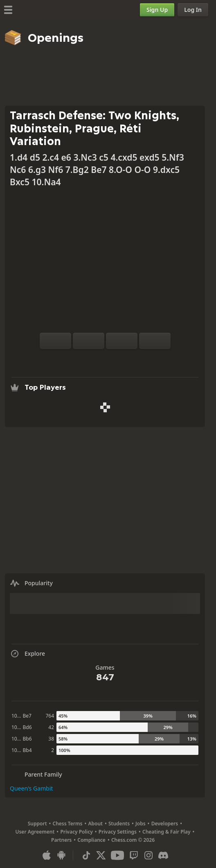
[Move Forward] (155, 341)
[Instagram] (148, 855)
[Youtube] (117, 855)
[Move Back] (122, 341)
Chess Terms (68, 824)
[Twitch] (134, 855)
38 (51, 739)
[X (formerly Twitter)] (101, 855)
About (95, 824)
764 (50, 716)
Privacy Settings (118, 832)
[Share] (131, 359)
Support (37, 824)
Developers (165, 824)
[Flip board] (55, 341)
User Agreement (35, 832)
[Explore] (105, 359)
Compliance (91, 840)
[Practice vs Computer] (79, 359)
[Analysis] (92, 359)
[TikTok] (86, 855)
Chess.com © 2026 (133, 840)
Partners (61, 840)
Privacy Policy (76, 832)
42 (51, 727)
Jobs (141, 824)
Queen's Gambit (31, 788)
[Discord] (163, 855)
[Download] (118, 359)
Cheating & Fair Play (166, 832)
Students (119, 824)
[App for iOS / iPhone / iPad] (47, 855)
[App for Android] (61, 855)
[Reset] (89, 341)
